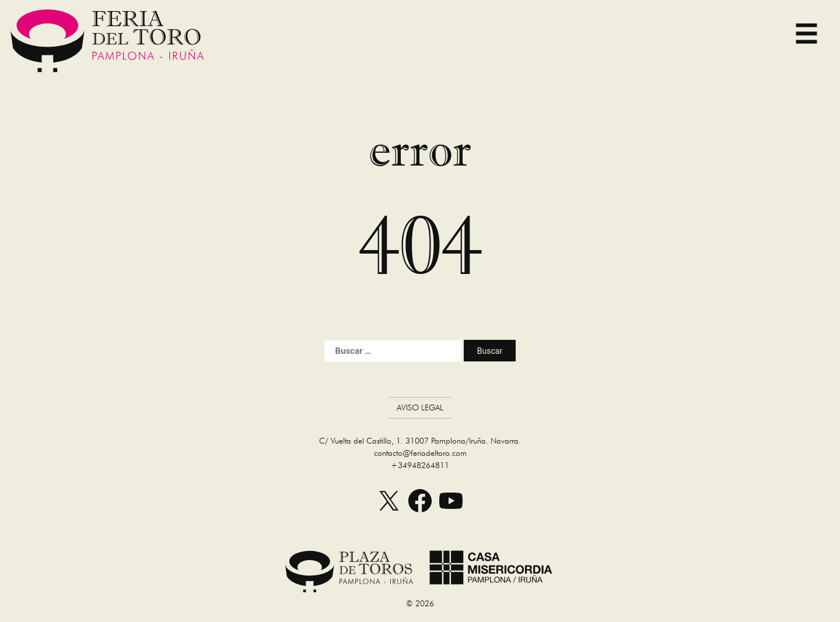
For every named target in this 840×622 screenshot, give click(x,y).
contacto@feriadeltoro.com (420, 453)
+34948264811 (420, 465)
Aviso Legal (420, 407)
